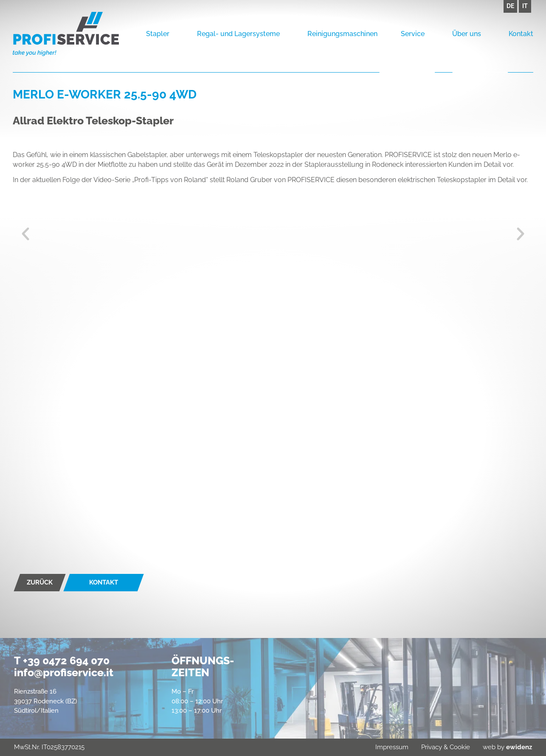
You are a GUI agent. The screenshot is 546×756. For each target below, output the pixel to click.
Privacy (432, 747)
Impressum (392, 747)
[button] (25, 234)
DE (510, 6)
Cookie (460, 747)
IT (525, 6)
